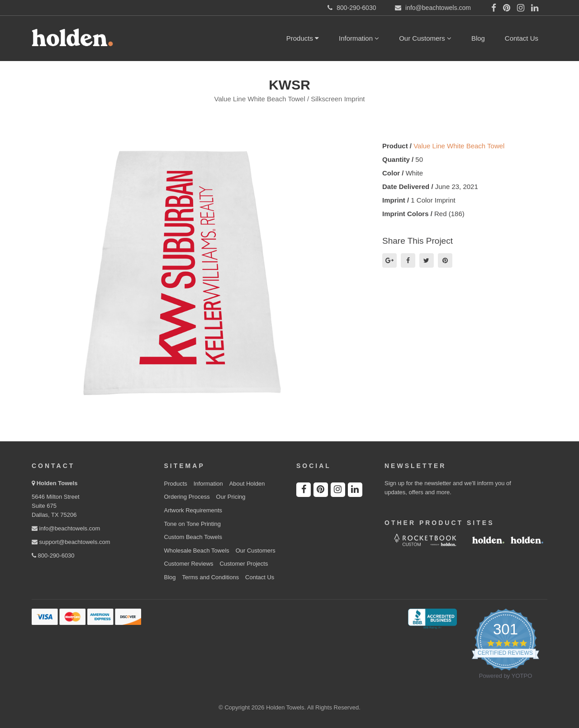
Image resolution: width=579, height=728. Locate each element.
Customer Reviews (189, 564)
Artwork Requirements (193, 510)
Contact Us (522, 38)
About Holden (247, 484)
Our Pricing (231, 497)
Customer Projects (244, 564)
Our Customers (425, 38)
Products (303, 38)
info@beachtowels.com (66, 528)
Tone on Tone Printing (193, 524)
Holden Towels (57, 483)
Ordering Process (187, 497)
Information (359, 38)
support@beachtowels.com (71, 542)
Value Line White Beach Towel (459, 146)
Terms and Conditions (210, 577)
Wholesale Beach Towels (197, 551)
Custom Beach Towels (193, 537)
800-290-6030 (53, 555)
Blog (478, 38)
